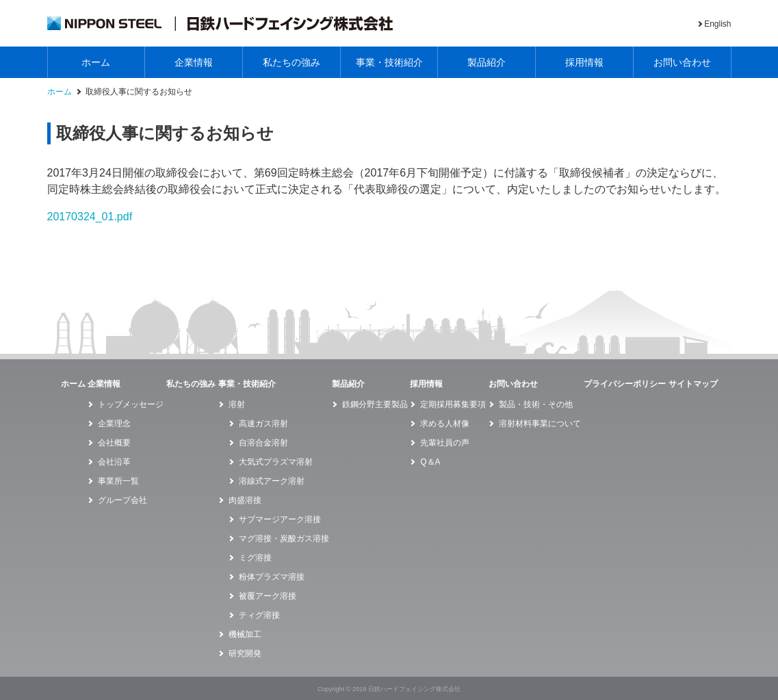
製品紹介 (487, 62)
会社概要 (114, 443)
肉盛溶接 (245, 500)
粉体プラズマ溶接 (272, 577)
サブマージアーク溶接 (280, 519)
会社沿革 (114, 462)
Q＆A (430, 462)
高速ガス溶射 (263, 424)
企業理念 (114, 424)
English (717, 24)
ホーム (96, 62)
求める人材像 (445, 424)
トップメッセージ (131, 404)
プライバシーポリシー (625, 384)
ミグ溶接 (255, 558)
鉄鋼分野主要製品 (375, 404)
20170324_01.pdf (90, 217)
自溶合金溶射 (263, 443)
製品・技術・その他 (536, 404)
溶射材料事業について (540, 424)
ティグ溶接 (259, 615)
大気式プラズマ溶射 (276, 462)
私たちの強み (291, 62)
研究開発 (245, 653)
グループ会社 (122, 500)
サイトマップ (693, 384)
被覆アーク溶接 (268, 596)
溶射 (237, 404)
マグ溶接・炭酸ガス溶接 (284, 539)
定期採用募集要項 (453, 404)
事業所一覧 (118, 481)
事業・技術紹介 (389, 62)
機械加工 (245, 634)
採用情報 (584, 62)
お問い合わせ (682, 62)
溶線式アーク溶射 (272, 481)
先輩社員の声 (445, 443)
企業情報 (194, 62)
